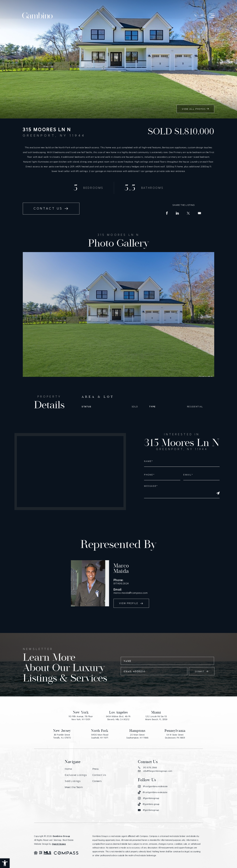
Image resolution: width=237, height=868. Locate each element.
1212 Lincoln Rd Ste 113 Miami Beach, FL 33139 (156, 714)
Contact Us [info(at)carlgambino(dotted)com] (52, 208)
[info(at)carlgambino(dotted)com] (200, 213)
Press (95, 765)
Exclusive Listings (76, 770)
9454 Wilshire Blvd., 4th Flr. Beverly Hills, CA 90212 (118, 714)
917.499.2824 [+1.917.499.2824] (137, 580)
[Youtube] (148, 806)
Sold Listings (73, 776)
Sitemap (57, 836)
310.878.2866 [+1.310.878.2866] (147, 763)
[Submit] (218, 493)
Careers (97, 776)
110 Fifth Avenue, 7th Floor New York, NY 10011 (81, 714)
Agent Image (59, 839)
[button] (5, 863)
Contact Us (99, 770)
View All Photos (195, 109)
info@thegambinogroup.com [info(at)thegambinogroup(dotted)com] (155, 767)
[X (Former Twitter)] (188, 213)
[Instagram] (153, 782)
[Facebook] (167, 213)
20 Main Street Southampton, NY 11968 (137, 732)
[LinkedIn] (177, 213)
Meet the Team (74, 782)
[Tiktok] (153, 788)
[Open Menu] (212, 16)
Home (69, 765)
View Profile (131, 597)
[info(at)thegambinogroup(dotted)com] (202, 16)
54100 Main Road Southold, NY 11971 (100, 732)
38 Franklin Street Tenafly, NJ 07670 (62, 732)
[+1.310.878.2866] (195, 16)
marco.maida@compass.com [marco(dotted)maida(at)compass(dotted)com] (147, 586)
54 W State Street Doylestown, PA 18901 (175, 732)
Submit (202, 667)
